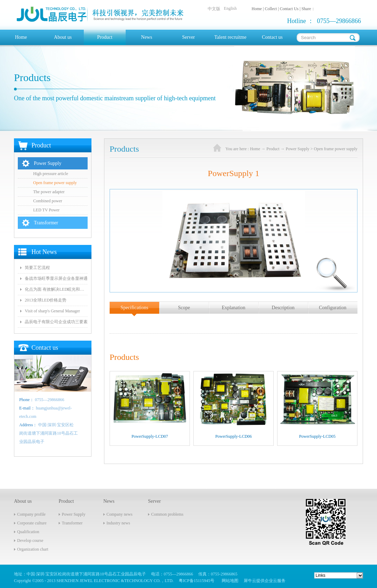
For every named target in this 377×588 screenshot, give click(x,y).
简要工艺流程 (37, 268)
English (230, 8)
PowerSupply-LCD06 (234, 436)
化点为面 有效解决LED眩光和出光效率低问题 (56, 289)
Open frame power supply (336, 149)
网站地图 (229, 581)
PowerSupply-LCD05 (317, 436)
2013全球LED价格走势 (46, 300)
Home (21, 37)
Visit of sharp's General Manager (52, 311)
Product (273, 149)
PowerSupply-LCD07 (150, 436)
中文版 (214, 9)
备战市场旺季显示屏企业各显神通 (56, 278)
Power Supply (298, 149)
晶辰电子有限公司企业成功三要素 (56, 322)
